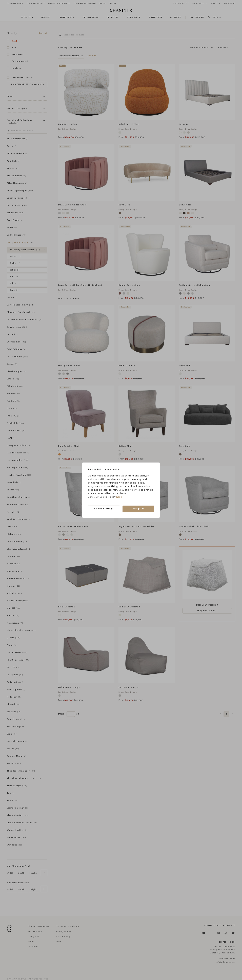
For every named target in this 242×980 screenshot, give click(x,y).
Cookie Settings (104, 509)
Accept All (138, 509)
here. (119, 497)
